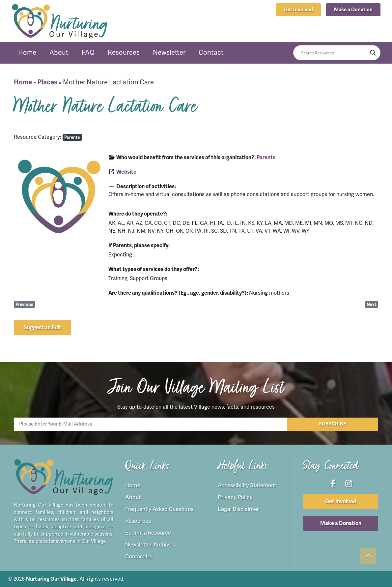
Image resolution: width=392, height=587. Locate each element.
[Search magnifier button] (373, 53)
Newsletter (169, 53)
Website (126, 172)
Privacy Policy (235, 497)
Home (27, 53)
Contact (211, 53)
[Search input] (334, 53)
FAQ (88, 53)
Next (372, 304)
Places (47, 82)
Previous (24, 304)
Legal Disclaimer (238, 509)
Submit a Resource (148, 533)
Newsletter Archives (150, 545)
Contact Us (139, 557)
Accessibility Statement (247, 485)
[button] (353, 10)
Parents (72, 137)
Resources (124, 53)
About (59, 53)
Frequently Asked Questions (159, 509)
